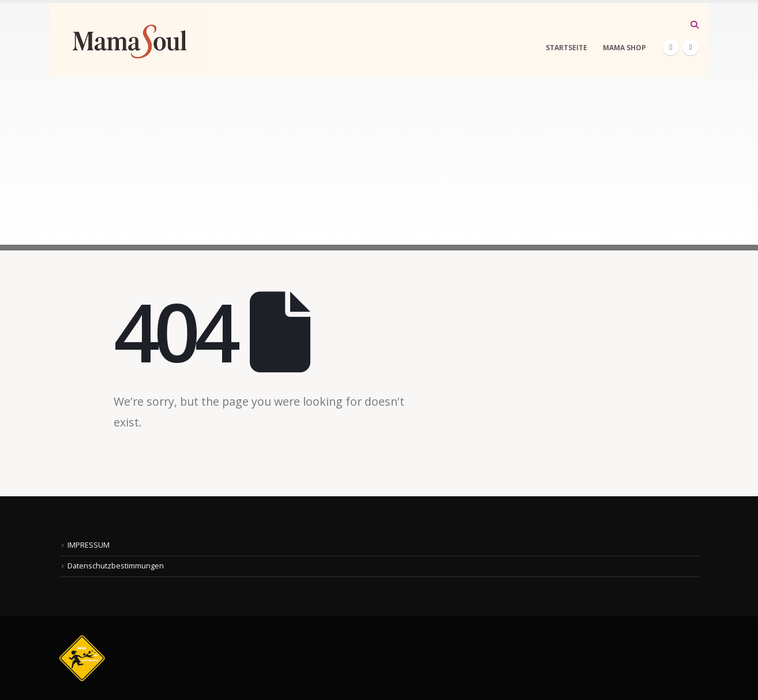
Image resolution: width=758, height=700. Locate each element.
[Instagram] (691, 47)
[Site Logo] (131, 40)
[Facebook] (671, 47)
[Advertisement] (379, 164)
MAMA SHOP (624, 48)
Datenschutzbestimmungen (116, 566)
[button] (694, 25)
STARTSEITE (566, 48)
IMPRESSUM (89, 545)
